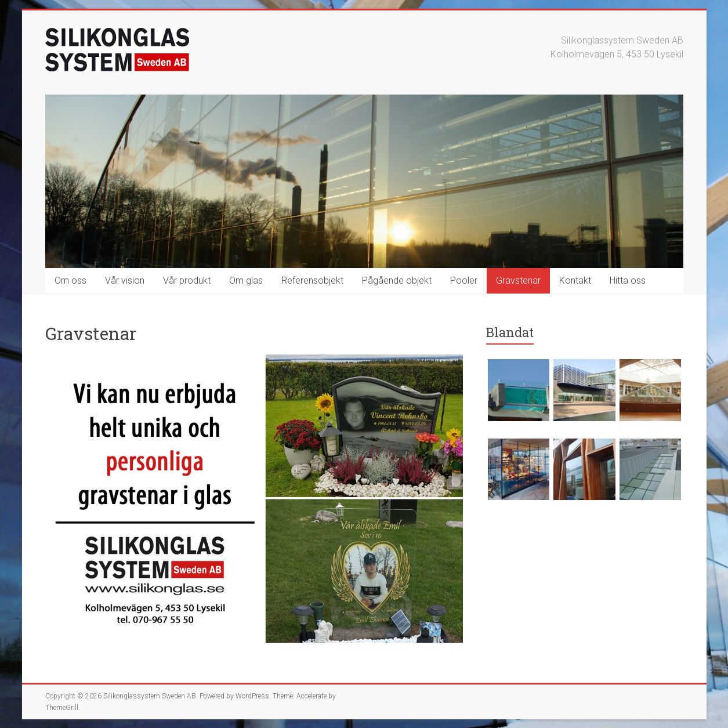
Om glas (246, 280)
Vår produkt (187, 280)
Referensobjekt (312, 280)
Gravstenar (518, 280)
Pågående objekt (397, 280)
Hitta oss (628, 280)
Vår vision (125, 280)
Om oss (70, 280)
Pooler (464, 280)
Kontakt (575, 280)
